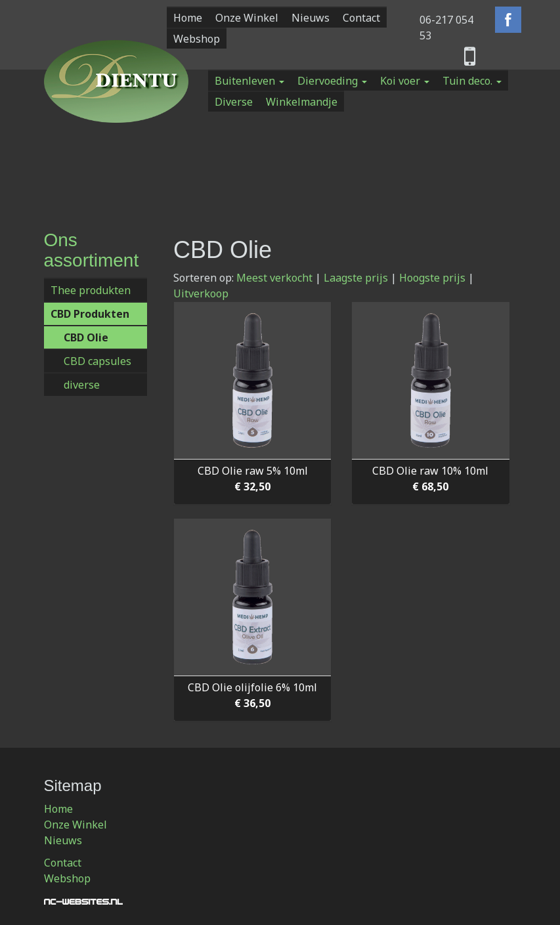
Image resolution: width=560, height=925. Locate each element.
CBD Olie (86, 337)
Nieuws (311, 18)
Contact (361, 18)
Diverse (234, 102)
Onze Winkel (247, 18)
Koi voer (405, 81)
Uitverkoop (201, 293)
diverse (82, 385)
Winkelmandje (302, 102)
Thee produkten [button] (91, 290)
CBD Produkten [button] (90, 314)
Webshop (197, 39)
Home (188, 18)
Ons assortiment (92, 250)
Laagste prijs (356, 278)
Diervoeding (332, 81)
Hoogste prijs (432, 278)
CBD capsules (97, 361)
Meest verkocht (274, 278)
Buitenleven (249, 81)
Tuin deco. (472, 81)
